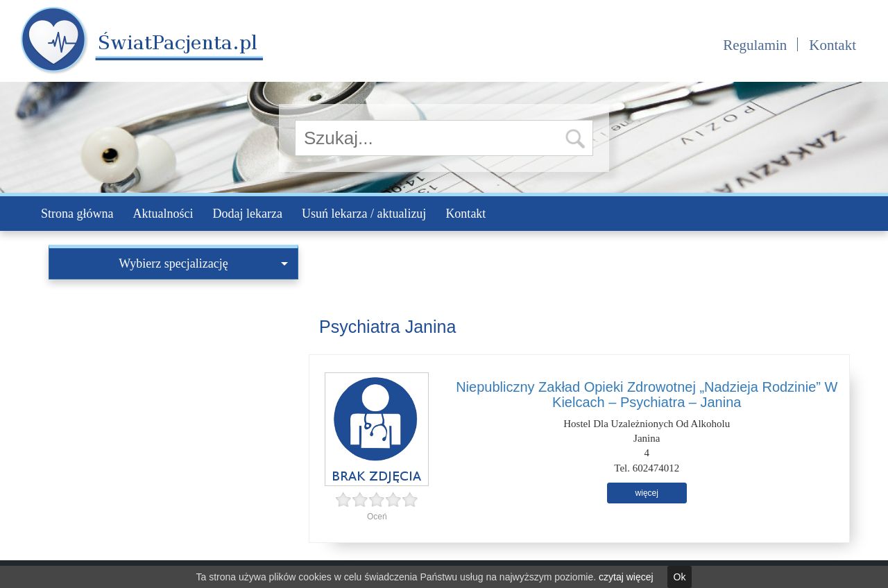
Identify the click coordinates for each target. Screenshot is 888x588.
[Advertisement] (173, 383)
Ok (680, 577)
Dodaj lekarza (247, 214)
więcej (647, 493)
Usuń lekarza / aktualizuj (364, 214)
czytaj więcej (626, 577)
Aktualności (163, 214)
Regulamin (755, 45)
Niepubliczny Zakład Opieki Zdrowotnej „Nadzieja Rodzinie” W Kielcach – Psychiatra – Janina (647, 395)
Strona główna (77, 214)
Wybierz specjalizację (203, 263)
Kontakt (832, 45)
